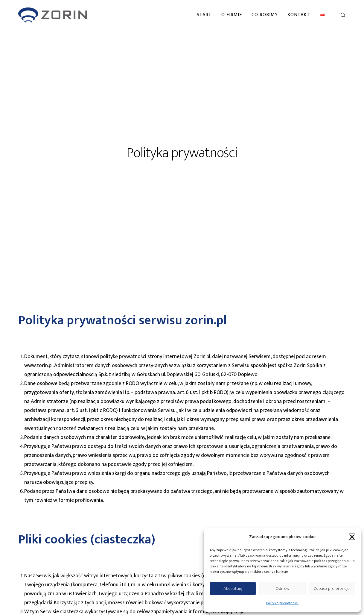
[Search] (339, 15)
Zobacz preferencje (332, 589)
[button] (352, 537)
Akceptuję (233, 589)
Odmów (282, 589)
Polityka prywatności (282, 603)
